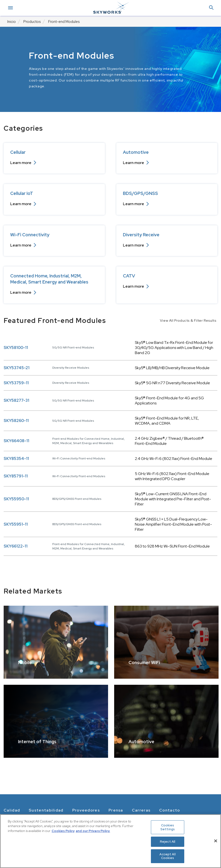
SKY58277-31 (16, 400)
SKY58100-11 (16, 348)
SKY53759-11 (16, 383)
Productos (32, 22)
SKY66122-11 (16, 546)
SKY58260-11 (16, 421)
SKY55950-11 (16, 499)
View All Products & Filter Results (188, 320)
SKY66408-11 (16, 441)
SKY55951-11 (16, 524)
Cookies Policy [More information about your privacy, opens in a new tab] (63, 831)
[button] (211, 8)
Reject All (168, 842)
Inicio (12, 22)
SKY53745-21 (17, 368)
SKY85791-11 (16, 476)
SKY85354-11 (16, 459)
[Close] (216, 841)
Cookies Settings (168, 827)
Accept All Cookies (167, 856)
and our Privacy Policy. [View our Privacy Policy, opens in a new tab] (93, 831)
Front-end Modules (64, 22)
